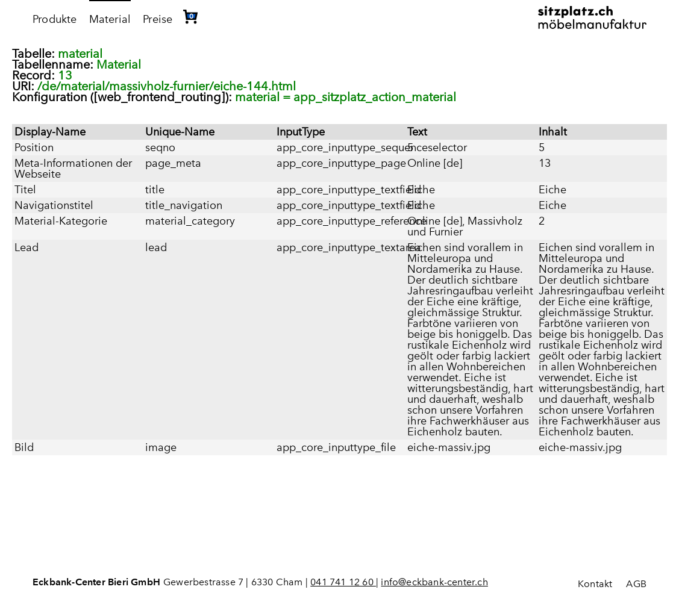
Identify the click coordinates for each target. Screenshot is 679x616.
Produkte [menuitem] (55, 19)
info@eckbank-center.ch (434, 582)
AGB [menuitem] (636, 584)
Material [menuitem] (110, 19)
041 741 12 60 (343, 582)
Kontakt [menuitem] (595, 584)
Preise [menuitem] (158, 19)
